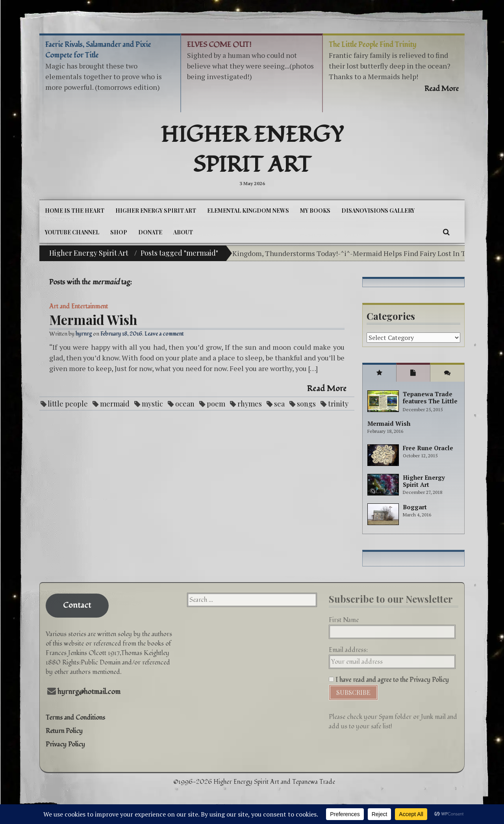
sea (279, 404)
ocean (185, 404)
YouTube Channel (72, 232)
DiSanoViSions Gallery (378, 211)
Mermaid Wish (93, 319)
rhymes (250, 404)
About (183, 232)
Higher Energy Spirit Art (252, 150)
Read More (327, 389)
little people (68, 404)
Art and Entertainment (79, 306)
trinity (338, 404)
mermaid (115, 404)
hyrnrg (84, 334)
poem (216, 404)
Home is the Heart (75, 211)
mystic (152, 404)
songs (306, 404)
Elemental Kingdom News (248, 211)
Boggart (415, 507)
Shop (119, 232)
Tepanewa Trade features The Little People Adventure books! (430, 405)
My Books (315, 211)
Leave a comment (164, 334)
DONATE (150, 232)
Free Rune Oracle (428, 448)
